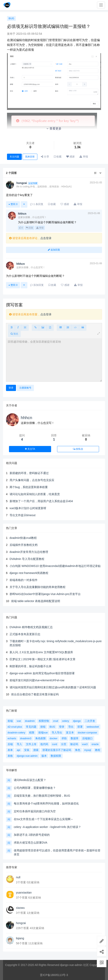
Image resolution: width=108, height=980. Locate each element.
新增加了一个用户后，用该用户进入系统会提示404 (41, 501)
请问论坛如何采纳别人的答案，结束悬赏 (35, 494)
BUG (11, 18)
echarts (12, 738)
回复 (30, 228)
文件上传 (31, 744)
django (77, 721)
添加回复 (37, 285)
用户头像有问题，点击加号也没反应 (32, 480)
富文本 (70, 733)
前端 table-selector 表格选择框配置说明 (36, 601)
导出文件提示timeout (23, 515)
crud (56, 721)
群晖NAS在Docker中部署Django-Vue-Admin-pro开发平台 (45, 594)
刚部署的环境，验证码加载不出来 (31, 666)
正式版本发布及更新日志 (25, 634)
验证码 (74, 744)
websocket (93, 727)
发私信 (78, 449)
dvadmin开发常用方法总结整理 (29, 552)
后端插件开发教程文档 (24, 545)
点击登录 (46, 238)
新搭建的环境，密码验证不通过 (29, 473)
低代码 (44, 744)
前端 (10, 721)
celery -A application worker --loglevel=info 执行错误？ (47, 827)
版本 (44, 756)
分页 (64, 744)
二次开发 (90, 721)
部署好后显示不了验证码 (57, 750)
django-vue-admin (27, 756)
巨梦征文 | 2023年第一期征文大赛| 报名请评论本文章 (43, 659)
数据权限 (56, 756)
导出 (71, 727)
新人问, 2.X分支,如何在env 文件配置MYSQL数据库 (41, 652)
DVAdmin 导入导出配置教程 (27, 559)
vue (19, 721)
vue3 (85, 744)
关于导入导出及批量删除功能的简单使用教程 (38, 587)
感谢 (71, 157)
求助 (64, 738)
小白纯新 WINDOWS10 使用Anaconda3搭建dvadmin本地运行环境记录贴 (55, 566)
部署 (80, 727)
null (18, 877)
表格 (10, 756)
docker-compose (87, 733)
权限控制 (44, 721)
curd (55, 744)
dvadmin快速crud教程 (23, 538)
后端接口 (87, 738)
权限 (32, 733)
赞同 (13, 204)
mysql (88, 750)
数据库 (75, 738)
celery (66, 721)
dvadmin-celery (16, 733)
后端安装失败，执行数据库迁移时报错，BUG (42, 796)
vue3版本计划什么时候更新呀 (28, 508)
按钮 (43, 727)
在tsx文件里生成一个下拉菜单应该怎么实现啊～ (44, 819)
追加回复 (54, 250)
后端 (10, 744)
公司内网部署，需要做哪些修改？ (35, 788)
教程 (98, 750)
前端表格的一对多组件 (24, 580)
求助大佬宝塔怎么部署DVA (31, 843)
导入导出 (57, 733)
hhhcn (26, 418)
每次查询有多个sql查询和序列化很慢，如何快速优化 (46, 803)
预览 (14, 334)
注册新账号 (25, 388)
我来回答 (30, 157)
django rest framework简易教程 (29, 573)
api (18, 750)
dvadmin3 (26, 738)
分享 (45, 157)
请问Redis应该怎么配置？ (30, 780)
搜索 (36, 750)
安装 (27, 750)
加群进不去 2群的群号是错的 (32, 835)
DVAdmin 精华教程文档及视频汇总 (31, 627)
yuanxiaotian (24, 893)
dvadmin (30, 721)
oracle (95, 744)
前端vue (43, 733)
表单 (10, 750)
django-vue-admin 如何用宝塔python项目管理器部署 (42, 673)
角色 (78, 750)
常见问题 (31, 727)
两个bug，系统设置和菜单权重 (29, 487)
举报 (40, 228)
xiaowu (20, 908)
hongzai (21, 923)
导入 (19, 744)
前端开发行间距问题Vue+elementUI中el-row (37, 680)
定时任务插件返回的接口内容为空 (35, 811)
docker (54, 738)
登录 (11, 388)
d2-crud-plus (15, 727)
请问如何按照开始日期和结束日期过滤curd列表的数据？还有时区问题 (53, 687)
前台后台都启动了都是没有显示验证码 (35, 694)
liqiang (20, 938)
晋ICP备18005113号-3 (54, 975)
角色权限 (41, 738)
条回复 (37, 204)
